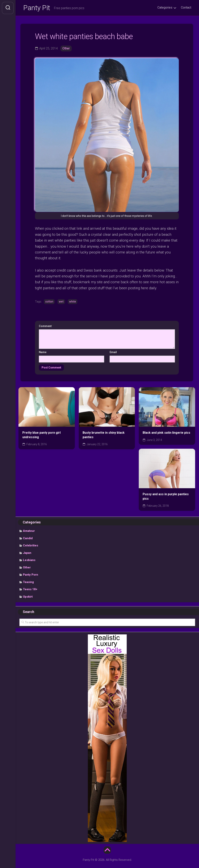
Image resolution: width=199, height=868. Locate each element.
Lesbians (29, 560)
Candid (28, 538)
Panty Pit (37, 8)
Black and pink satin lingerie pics (166, 433)
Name (43, 352)
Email (113, 352)
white (73, 302)
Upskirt (28, 597)
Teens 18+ (30, 589)
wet (61, 302)
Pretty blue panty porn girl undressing (41, 435)
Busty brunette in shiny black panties (104, 435)
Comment (46, 326)
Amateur (29, 531)
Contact (186, 7)
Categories (165, 7)
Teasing (28, 582)
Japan (27, 553)
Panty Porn (31, 575)
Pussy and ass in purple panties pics (166, 497)
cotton (49, 302)
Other (66, 48)
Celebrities (31, 546)
